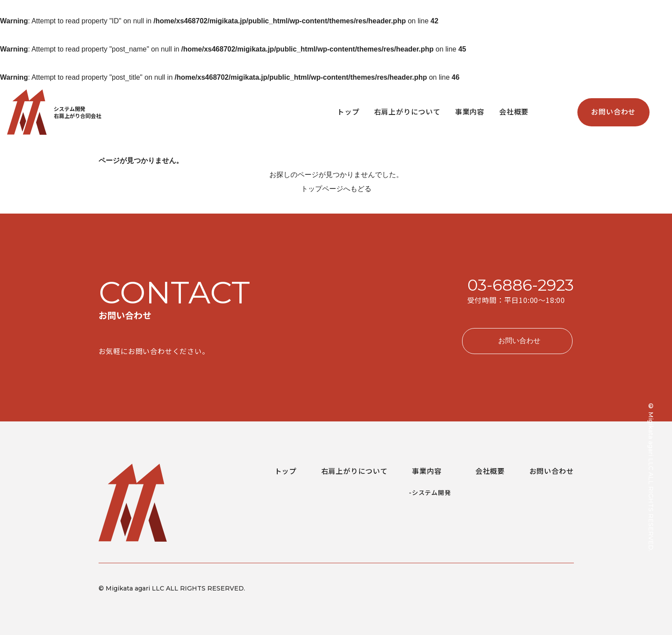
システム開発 (431, 492)
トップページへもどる (336, 189)
